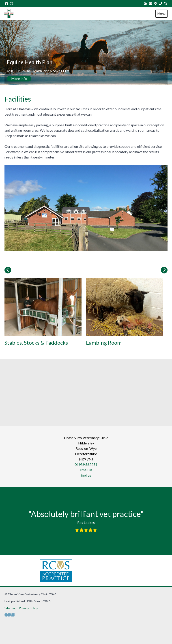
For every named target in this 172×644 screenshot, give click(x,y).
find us (86, 475)
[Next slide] (164, 270)
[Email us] (150, 3)
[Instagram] (12, 3)
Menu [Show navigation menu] (161, 14)
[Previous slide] (8, 270)
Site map (11, 608)
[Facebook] (6, 3)
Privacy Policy (28, 608)
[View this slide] (86, 53)
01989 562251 (86, 464)
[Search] (166, 3)
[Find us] (156, 3)
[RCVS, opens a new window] (43, 571)
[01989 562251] (161, 3)
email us (86, 470)
